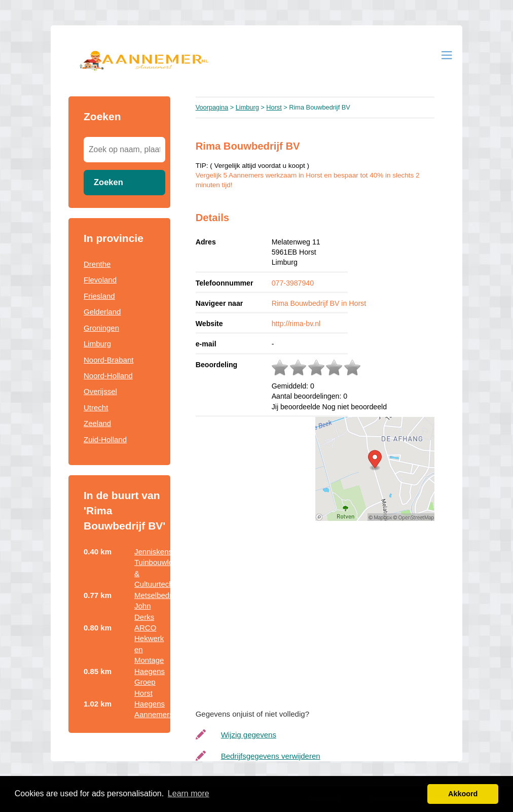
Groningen (101, 328)
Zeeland (97, 423)
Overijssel (100, 391)
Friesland (99, 296)
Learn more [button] (189, 793)
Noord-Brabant (108, 360)
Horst (274, 107)
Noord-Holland (108, 376)
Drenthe (97, 264)
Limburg (97, 344)
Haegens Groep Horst (150, 682)
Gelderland (102, 312)
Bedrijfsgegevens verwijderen (271, 756)
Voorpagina (212, 107)
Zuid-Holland (105, 439)
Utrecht (96, 408)
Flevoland (100, 280)
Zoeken (108, 182)
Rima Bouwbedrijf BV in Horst (319, 303)
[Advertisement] (325, 612)
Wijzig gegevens (249, 735)
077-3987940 (293, 283)
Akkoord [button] (463, 794)
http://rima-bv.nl (296, 324)
